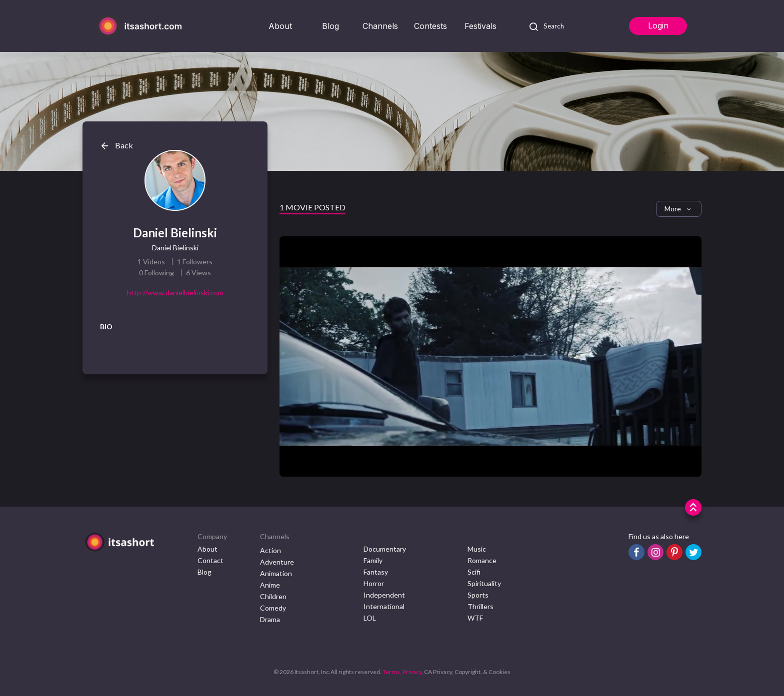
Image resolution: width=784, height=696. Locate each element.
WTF (475, 618)
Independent (384, 595)
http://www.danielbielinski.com (175, 293)
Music (477, 549)
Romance (482, 560)
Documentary (385, 549)
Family (373, 560)
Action (270, 550)
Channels (380, 26)
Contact (210, 560)
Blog (330, 26)
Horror (374, 583)
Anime (270, 585)
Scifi (474, 572)
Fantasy (376, 572)
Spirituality (484, 583)
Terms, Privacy (402, 672)
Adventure (277, 562)
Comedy (273, 608)
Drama (270, 619)
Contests (430, 26)
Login (658, 25)
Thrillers (480, 606)
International (384, 606)
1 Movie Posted (312, 207)
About (280, 26)
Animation (276, 573)
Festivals (480, 26)
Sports (478, 595)
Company (212, 536)
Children (273, 596)
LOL (370, 618)
